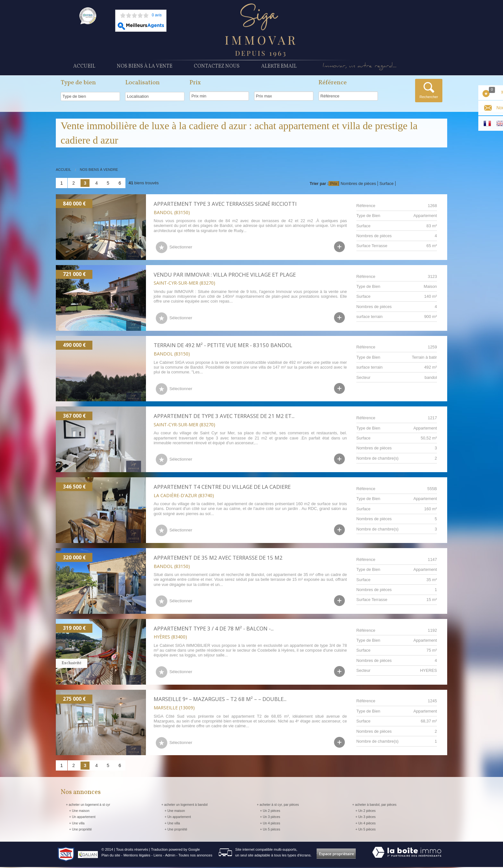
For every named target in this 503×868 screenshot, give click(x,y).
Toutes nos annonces (195, 856)
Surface (387, 184)
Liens (158, 856)
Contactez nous (217, 68)
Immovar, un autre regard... (372, 68)
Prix (334, 184)
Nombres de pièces (358, 184)
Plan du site (111, 856)
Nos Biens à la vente (145, 68)
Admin (170, 856)
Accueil (84, 68)
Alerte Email (279, 68)
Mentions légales (137, 856)
